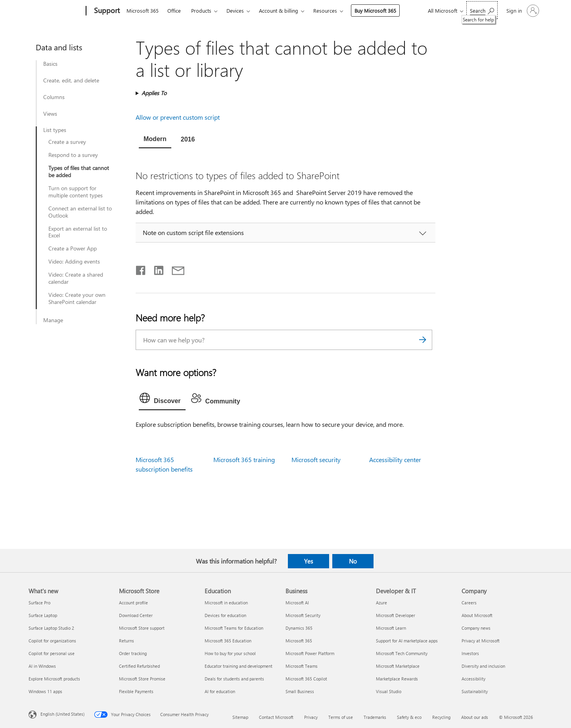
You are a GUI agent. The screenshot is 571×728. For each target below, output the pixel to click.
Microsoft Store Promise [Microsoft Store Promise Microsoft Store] (142, 679)
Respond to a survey (73, 155)
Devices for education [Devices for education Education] (225, 615)
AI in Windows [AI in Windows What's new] (42, 666)
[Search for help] (482, 10)
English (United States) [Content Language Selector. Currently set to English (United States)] (62, 714)
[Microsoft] (56, 11)
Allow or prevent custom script (178, 117)
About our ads (475, 717)
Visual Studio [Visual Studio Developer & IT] (389, 691)
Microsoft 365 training (244, 460)
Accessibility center (395, 460)
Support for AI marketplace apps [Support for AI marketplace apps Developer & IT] (407, 641)
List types (55, 130)
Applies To (154, 93)
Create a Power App (73, 248)
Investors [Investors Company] (470, 653)
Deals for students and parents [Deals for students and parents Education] (234, 679)
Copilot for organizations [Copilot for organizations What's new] (52, 641)
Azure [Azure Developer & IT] (381, 603)
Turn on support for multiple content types (76, 192)
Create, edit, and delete (71, 80)
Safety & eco (409, 717)
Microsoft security (316, 460)
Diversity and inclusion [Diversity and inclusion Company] (483, 666)
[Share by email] (174, 269)
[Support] (106, 11)
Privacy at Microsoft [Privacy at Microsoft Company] (481, 641)
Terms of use (341, 717)
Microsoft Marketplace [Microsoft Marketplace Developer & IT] (398, 666)
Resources (325, 11)
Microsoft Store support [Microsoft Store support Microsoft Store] (142, 628)
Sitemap (240, 717)
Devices (235, 11)
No (353, 561)
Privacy (311, 717)
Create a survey (67, 142)
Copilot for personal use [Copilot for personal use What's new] (52, 653)
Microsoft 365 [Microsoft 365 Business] (299, 641)
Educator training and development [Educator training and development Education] (239, 666)
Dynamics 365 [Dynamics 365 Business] (299, 628)
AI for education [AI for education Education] (220, 691)
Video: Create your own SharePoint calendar (77, 298)
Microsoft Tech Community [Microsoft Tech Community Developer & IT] (402, 653)
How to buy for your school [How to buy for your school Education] (230, 653)
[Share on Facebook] (141, 269)
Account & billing (279, 11)
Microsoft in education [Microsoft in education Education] (226, 603)
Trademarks (375, 717)
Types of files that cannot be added (79, 172)
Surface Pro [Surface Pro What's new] (39, 603)
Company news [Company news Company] (476, 628)
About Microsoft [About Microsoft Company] (477, 615)
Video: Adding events (74, 262)
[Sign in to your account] (522, 11)
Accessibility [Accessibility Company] (473, 679)
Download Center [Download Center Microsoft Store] (136, 615)
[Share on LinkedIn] (156, 269)
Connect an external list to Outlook (80, 212)
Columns (54, 97)
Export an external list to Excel (78, 232)
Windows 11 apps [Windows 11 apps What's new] (45, 691)
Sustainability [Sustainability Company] (475, 691)
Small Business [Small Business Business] (300, 691)
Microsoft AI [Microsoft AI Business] (297, 603)
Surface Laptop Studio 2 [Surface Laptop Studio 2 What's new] (51, 628)
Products (201, 11)
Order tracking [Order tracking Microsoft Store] (133, 653)
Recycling (441, 717)
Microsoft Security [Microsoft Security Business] (303, 615)
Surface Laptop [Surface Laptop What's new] (43, 615)
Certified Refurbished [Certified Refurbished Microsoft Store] (139, 666)
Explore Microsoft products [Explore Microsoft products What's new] (54, 679)
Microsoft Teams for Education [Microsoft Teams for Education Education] (234, 628)
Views (50, 114)
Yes (308, 561)
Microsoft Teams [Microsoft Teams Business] (302, 666)
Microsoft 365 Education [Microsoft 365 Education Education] (228, 641)
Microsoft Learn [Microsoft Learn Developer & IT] (391, 628)
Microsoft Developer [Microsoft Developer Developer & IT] (396, 615)
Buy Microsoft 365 (375, 11)
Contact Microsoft (276, 717)
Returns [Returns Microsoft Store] (126, 641)
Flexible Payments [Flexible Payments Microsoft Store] (136, 691)
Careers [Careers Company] (469, 603)
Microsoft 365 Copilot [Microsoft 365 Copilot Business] (306, 679)
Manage (53, 320)
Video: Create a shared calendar (76, 278)
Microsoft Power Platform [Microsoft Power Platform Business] (310, 653)
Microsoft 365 (143, 11)
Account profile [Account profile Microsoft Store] (133, 603)
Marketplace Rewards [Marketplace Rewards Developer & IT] (397, 679)
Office (174, 11)
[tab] (155, 140)
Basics (50, 64)
